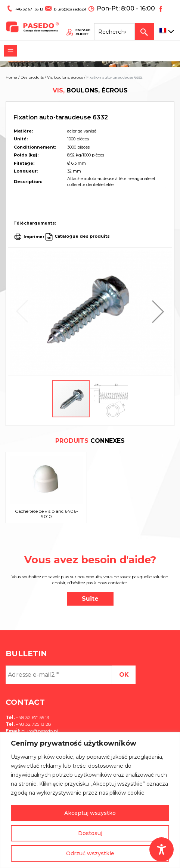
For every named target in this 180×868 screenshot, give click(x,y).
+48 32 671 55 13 (26, 6)
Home (11, 77)
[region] (90, 800)
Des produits (32, 77)
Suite (90, 599)
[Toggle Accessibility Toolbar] (162, 849)
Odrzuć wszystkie (90, 853)
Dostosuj (90, 833)
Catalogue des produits (82, 237)
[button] (156, 311)
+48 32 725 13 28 (33, 724)
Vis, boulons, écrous (65, 77)
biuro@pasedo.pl (62, 6)
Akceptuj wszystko (90, 813)
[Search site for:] (121, 24)
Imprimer (34, 237)
